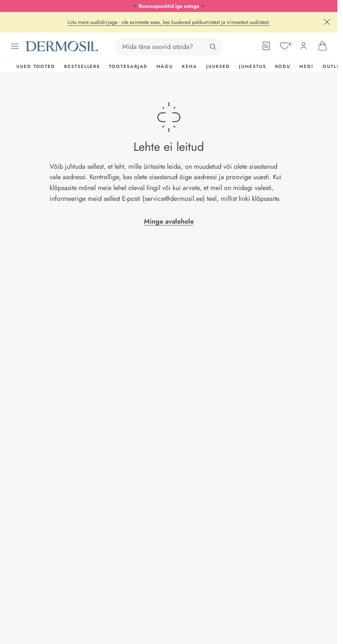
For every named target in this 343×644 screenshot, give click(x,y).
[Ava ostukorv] (322, 46)
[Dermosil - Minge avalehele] (63, 46)
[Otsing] (213, 47)
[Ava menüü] (15, 46)
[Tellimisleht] (266, 46)
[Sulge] (327, 22)
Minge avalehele (169, 221)
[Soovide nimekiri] (284, 46)
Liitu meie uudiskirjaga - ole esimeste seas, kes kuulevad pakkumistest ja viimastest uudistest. (169, 22)
